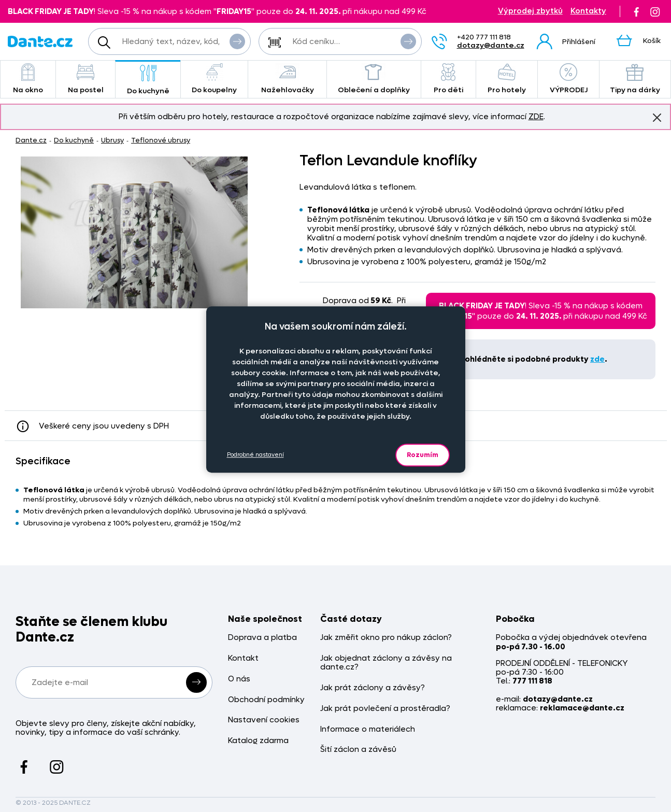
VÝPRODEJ (568, 79)
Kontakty (588, 11)
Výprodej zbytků (530, 11)
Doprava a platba (262, 638)
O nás (239, 679)
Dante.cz (31, 140)
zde (597, 359)
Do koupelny (214, 79)
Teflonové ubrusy (161, 140)
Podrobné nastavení (255, 455)
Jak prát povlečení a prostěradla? (385, 709)
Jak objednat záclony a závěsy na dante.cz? (386, 663)
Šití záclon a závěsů (358, 750)
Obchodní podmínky (266, 700)
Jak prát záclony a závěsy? (373, 688)
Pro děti (448, 79)
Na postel (86, 79)
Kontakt (243, 658)
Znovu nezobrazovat (657, 117)
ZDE (536, 117)
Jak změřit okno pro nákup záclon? (386, 638)
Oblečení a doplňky (374, 79)
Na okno (28, 79)
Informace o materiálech (368, 729)
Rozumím (423, 455)
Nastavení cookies (264, 720)
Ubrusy (112, 140)
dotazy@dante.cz (491, 45)
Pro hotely (507, 79)
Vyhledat (237, 41)
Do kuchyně (148, 80)
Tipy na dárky (635, 79)
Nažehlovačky (287, 79)
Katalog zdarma (258, 741)
